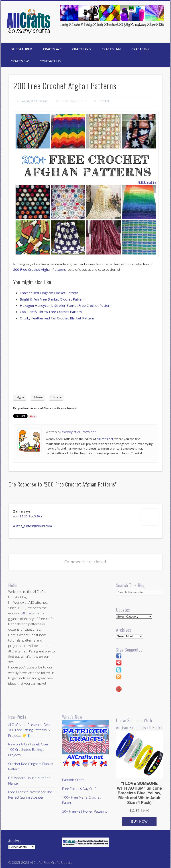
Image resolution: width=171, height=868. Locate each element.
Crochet (104, 101)
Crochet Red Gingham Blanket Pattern (49, 293)
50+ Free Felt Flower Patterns (85, 811)
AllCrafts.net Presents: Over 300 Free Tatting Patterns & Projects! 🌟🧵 (30, 730)
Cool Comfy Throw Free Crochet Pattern (51, 312)
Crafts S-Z (20, 61)
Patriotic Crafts (73, 780)
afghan (21, 397)
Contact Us (50, 61)
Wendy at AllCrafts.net (35, 101)
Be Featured (21, 49)
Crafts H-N (111, 49)
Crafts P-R (140, 49)
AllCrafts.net (105, 439)
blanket (39, 397)
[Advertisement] (85, 362)
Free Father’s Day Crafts (80, 789)
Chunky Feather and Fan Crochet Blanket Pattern (57, 318)
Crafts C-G (81, 49)
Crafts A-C (52, 49)
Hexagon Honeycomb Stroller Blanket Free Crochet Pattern (66, 305)
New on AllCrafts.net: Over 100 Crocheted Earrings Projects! (28, 750)
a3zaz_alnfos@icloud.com (33, 526)
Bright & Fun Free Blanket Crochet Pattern (52, 299)
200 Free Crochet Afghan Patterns (40, 269)
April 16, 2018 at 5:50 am (29, 516)
